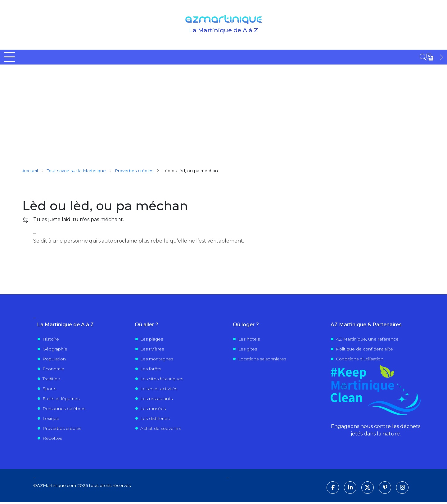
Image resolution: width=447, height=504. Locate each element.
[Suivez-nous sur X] (368, 489)
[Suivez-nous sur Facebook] (333, 489)
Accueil (13, 58)
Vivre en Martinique (287, 58)
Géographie (55, 350)
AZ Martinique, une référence (367, 341)
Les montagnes (157, 360)
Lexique (51, 420)
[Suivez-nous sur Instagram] (402, 489)
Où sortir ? (165, 58)
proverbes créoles (134, 172)
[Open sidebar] (432, 57)
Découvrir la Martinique (57, 58)
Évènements (346, 58)
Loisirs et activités (159, 390)
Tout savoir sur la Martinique (76, 172)
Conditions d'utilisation (360, 360)
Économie (53, 370)
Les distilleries (155, 420)
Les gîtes (248, 350)
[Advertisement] (223, 113)
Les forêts (151, 370)
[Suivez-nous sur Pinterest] (385, 489)
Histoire (51, 341)
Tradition (51, 380)
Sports (49, 390)
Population (54, 360)
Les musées (153, 410)
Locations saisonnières (262, 360)
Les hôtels (249, 341)
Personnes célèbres (64, 410)
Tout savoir (118, 58)
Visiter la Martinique (221, 58)
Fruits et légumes (61, 400)
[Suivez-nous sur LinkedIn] (350, 489)
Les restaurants (156, 400)
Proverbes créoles (62, 430)
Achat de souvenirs (161, 430)
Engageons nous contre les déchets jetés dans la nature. (376, 432)
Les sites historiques (162, 380)
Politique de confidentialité (364, 350)
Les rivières (152, 350)
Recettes (52, 440)
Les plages (152, 341)
